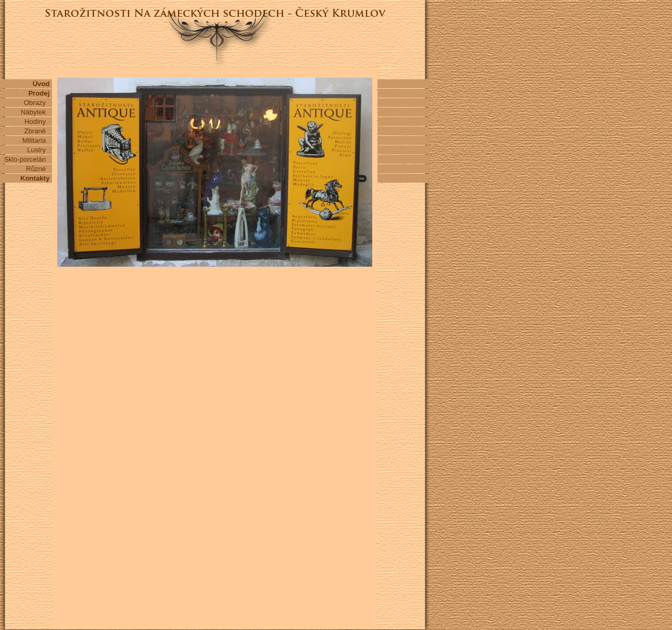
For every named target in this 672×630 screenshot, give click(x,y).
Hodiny (38, 122)
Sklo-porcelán (28, 159)
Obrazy (38, 103)
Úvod (42, 84)
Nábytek (36, 112)
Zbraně (38, 131)
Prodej (40, 93)
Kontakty (36, 178)
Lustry (39, 150)
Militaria (37, 140)
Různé (39, 169)
